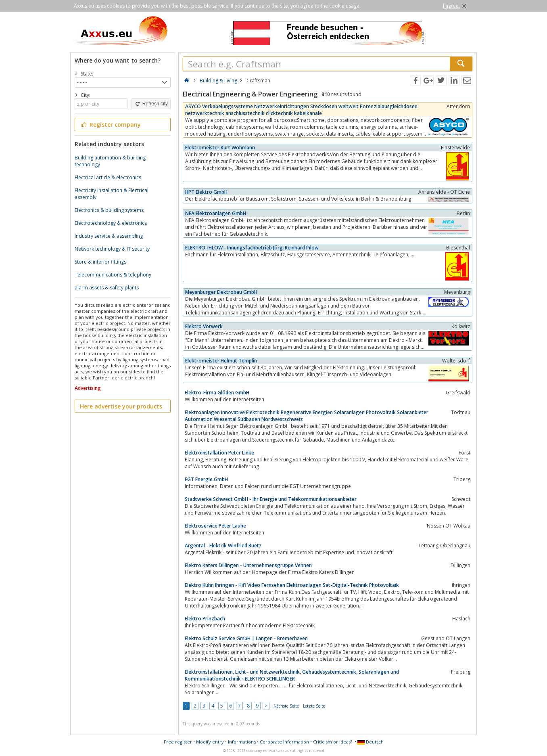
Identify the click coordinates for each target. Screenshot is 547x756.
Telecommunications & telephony (113, 275)
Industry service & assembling (109, 236)
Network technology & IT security (112, 249)
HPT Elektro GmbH (206, 192)
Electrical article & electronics (108, 177)
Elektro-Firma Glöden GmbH (217, 393)
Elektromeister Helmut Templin (221, 361)
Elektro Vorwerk (204, 326)
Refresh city (151, 104)
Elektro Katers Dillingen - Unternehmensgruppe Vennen (248, 565)
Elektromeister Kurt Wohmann (220, 148)
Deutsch (371, 742)
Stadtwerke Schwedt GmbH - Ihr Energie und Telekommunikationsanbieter (271, 499)
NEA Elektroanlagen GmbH (216, 213)
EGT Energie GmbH (206, 479)
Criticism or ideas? (333, 742)
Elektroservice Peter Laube (215, 526)
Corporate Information (284, 742)
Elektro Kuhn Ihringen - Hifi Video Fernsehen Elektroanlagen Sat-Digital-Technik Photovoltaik (292, 585)
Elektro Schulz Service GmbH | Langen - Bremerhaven (246, 638)
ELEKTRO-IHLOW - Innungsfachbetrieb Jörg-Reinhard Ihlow (252, 248)
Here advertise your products (121, 406)
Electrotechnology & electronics (111, 223)
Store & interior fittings (100, 262)
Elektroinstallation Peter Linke (219, 453)
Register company (110, 125)
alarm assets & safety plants (107, 288)
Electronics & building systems (109, 210)
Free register (178, 742)
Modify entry (210, 742)
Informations (242, 742)
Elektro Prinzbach (205, 619)
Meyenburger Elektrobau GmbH (221, 292)
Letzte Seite (314, 706)
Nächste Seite (286, 706)
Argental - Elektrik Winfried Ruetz (223, 546)
